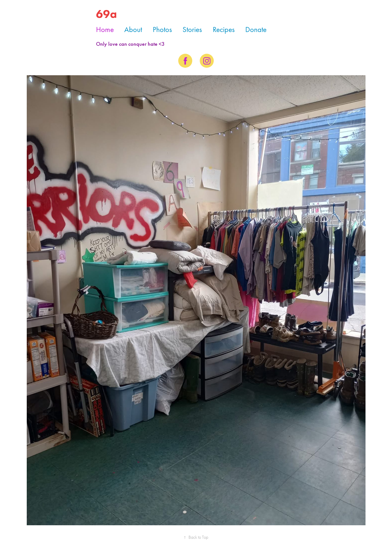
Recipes (224, 29)
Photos (162, 29)
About (133, 29)
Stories (192, 29)
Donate (256, 29)
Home (105, 29)
